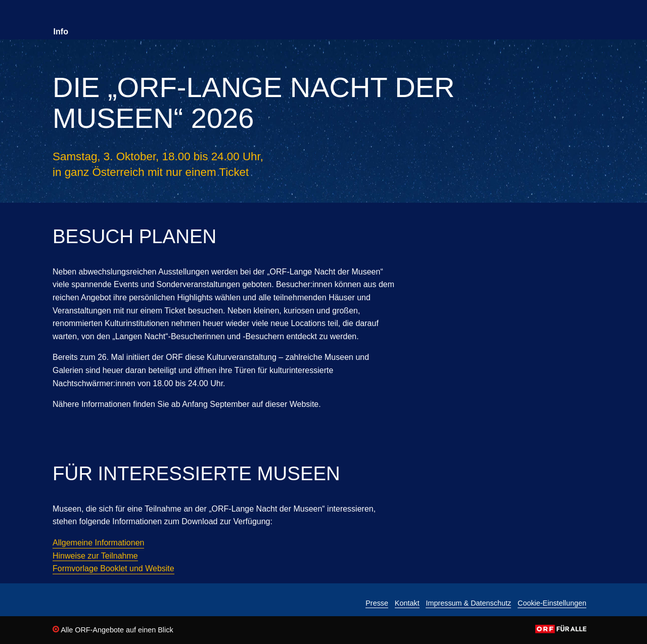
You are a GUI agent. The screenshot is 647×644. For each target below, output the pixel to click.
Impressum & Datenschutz (468, 603)
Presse (377, 603)
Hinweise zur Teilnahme (95, 556)
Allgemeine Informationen (98, 543)
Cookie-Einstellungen (552, 603)
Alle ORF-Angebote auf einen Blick (113, 630)
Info (61, 32)
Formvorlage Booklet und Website (113, 568)
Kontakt (407, 603)
